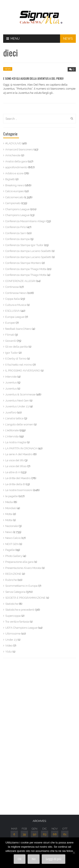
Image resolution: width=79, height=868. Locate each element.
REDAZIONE (13, 574)
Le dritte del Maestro (18, 478)
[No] (74, 853)
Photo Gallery (14, 556)
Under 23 (11, 640)
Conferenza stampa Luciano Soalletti (28, 251)
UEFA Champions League (21, 628)
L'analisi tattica (14, 418)
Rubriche (11, 580)
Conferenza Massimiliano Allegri (25, 221)
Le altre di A (13, 472)
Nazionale (12, 526)
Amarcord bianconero (19, 149)
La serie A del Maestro (19, 454)
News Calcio (13, 538)
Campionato (13, 203)
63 (45, 834)
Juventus (11, 383)
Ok (20, 859)
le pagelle (11, 496)
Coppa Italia (13, 299)
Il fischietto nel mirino (19, 365)
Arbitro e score (14, 173)
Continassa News (16, 293)
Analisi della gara (16, 161)
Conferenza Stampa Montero (23, 263)
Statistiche (12, 604)
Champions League (17, 209)
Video (9, 646)
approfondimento (16, 167)
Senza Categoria (15, 592)
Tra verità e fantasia (17, 622)
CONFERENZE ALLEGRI (20, 281)
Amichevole (13, 155)
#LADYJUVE (13, 143)
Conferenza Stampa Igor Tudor (24, 245)
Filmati (10, 335)
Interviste (11, 377)
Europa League (15, 317)
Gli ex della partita (17, 347)
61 (65, 834)
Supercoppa (13, 616)
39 (24, 834)
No (34, 859)
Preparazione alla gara (19, 562)
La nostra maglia (16, 442)
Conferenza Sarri (16, 233)
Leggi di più (54, 859)
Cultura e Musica (16, 305)
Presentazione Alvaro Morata (23, 568)
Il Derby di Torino (16, 359)
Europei (10, 323)
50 (35, 834)
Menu (13, 39)
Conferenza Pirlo (16, 227)
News (8, 69)
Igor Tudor (12, 353)
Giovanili (11, 341)
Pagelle (10, 550)
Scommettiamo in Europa (21, 586)
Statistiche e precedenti (20, 610)
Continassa (12, 287)
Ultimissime (13, 634)
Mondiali (11, 508)
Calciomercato (14, 197)
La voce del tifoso (16, 466)
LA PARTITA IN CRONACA (21, 448)
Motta (9, 514)
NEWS (68, 39)
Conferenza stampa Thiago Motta (26, 269)
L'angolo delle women (19, 424)
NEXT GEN (12, 544)
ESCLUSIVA (13, 311)
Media (9, 502)
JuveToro (11, 412)
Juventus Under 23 (17, 406)
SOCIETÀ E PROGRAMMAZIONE (25, 598)
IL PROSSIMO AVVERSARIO (23, 371)
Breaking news (15, 185)
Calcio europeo (15, 191)
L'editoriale (12, 430)
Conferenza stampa (17, 239)
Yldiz (9, 652)
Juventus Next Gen (17, 401)
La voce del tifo (15, 460)
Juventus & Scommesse (20, 394)
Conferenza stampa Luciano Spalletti (28, 257)
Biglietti (10, 179)
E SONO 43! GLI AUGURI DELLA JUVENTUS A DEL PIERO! (33, 78)
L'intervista (12, 436)
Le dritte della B (15, 484)
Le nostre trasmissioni (19, 490)
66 (55, 834)
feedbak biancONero (18, 329)
